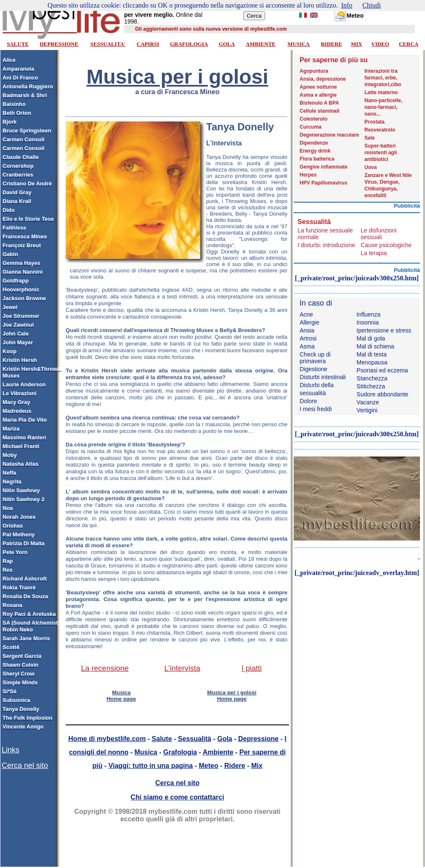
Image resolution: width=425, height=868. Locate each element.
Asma (307, 346)
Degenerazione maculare (329, 135)
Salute (162, 739)
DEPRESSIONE (59, 44)
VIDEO (380, 44)
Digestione (313, 369)
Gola (225, 739)
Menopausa (372, 362)
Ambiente (218, 752)
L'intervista (182, 668)
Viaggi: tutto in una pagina (151, 766)
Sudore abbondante (382, 394)
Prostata (375, 122)
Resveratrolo (380, 130)
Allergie (309, 322)
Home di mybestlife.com (107, 739)
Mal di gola (371, 338)
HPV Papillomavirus (323, 183)
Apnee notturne (318, 87)
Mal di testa (372, 354)
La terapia (374, 253)
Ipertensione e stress (384, 330)
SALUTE (18, 44)
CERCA (409, 44)
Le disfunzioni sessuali (379, 234)
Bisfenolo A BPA (319, 103)
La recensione (105, 668)
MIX (357, 44)
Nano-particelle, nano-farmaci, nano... (383, 107)
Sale (370, 138)
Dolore (308, 401)
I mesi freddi (316, 409)
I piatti (252, 668)
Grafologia (180, 752)
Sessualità (195, 739)
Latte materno (381, 92)
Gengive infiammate (324, 167)
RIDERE (331, 44)
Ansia (307, 330)
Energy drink (315, 151)
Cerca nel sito (25, 765)
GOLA (227, 44)
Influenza (368, 314)
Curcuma (311, 127)
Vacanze (368, 402)
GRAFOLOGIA (189, 44)
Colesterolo (313, 119)
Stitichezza (371, 386)
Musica (146, 752)
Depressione (258, 739)
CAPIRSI (148, 44)
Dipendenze (314, 143)
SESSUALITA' (108, 44)
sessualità (313, 393)
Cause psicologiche (386, 245)
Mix (257, 766)
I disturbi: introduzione (326, 245)
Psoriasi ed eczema (382, 370)
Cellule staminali (320, 111)
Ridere (235, 766)
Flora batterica (317, 159)
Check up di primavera (315, 358)
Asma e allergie (318, 95)
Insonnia (368, 322)
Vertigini (367, 410)
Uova (371, 167)
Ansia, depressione (323, 79)
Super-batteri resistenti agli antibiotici (381, 153)
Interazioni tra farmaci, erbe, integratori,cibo (383, 78)
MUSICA (299, 44)
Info (347, 5)
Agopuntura (314, 71)
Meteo (208, 766)
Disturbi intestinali (323, 377)
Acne (306, 314)
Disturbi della (317, 385)
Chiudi (372, 5)
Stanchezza (372, 378)
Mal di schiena (375, 346)
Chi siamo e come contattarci (177, 797)
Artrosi (308, 338)
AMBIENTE (261, 44)
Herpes (308, 175)
